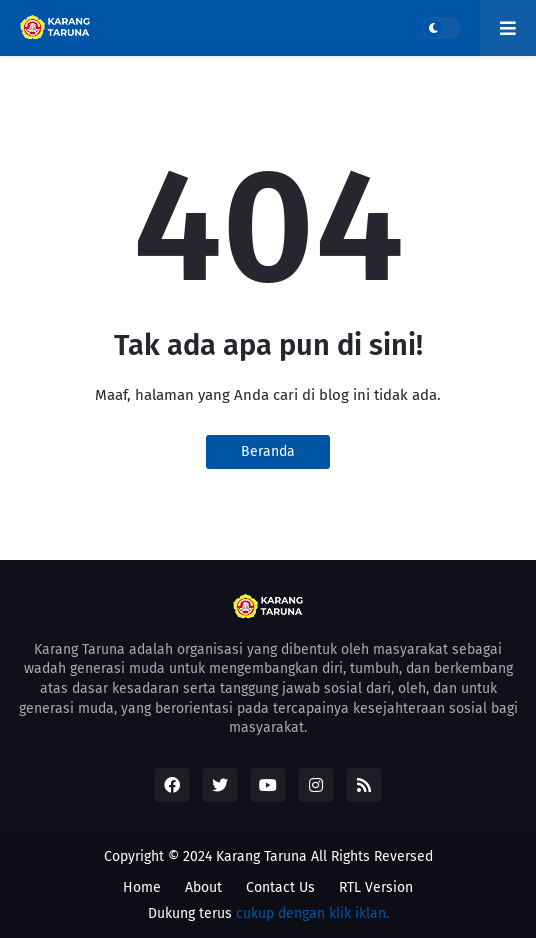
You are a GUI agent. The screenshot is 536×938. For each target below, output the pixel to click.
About (203, 887)
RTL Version (376, 887)
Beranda (268, 451)
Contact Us (280, 887)
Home (142, 887)
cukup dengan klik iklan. (312, 913)
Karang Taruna (261, 856)
